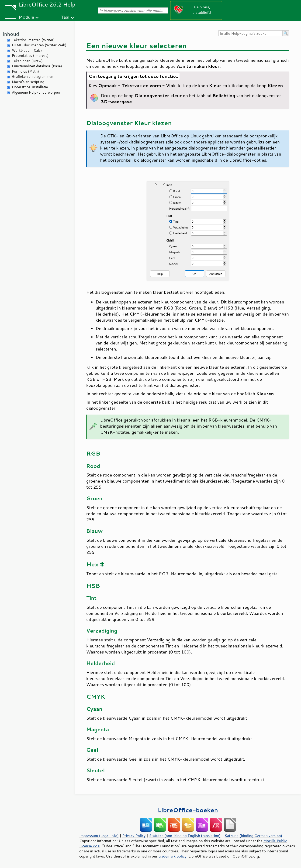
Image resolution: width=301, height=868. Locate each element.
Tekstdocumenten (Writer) (33, 40)
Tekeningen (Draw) (27, 61)
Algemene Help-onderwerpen (36, 92)
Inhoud (11, 34)
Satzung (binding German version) (254, 836)
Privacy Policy (134, 836)
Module (26, 17)
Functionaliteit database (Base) (37, 66)
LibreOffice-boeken (188, 810)
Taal (65, 17)
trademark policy (173, 856)
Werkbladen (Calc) (27, 50)
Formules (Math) (25, 71)
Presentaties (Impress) (30, 56)
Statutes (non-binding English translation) (185, 836)
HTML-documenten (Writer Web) (39, 45)
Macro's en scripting (28, 82)
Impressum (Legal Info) (99, 836)
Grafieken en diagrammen (33, 77)
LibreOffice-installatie (30, 87)
